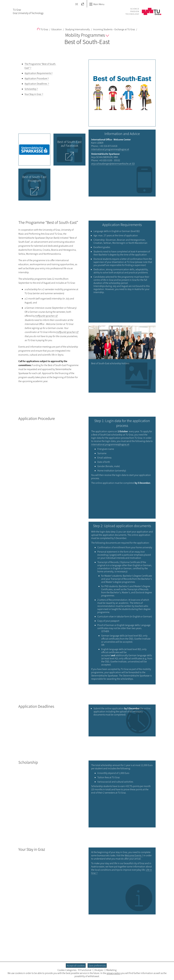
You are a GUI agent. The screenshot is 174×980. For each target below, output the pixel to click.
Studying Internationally (77, 29)
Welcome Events (133, 855)
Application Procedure (36, 78)
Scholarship (30, 89)
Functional (85, 970)
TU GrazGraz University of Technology (28, 11)
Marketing (110, 970)
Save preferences (97, 965)
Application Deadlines (36, 84)
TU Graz (43, 29)
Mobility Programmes (87, 35)
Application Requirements (38, 73)
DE (77, 4)
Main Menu (97, 4)
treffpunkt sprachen (45, 316)
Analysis (98, 970)
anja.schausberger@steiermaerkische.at (111, 164)
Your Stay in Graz (33, 94)
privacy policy (114, 973)
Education (56, 29)
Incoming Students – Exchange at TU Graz (114, 29)
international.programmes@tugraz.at (110, 149)
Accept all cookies (76, 965)
